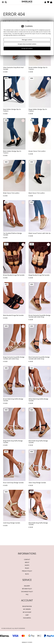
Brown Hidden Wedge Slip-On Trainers (38, 68)
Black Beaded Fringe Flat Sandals (13, 315)
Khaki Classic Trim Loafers (11, 193)
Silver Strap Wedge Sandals (37, 483)
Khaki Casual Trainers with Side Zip (40, 233)
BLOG (27, 574)
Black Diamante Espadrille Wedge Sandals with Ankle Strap (39, 358)
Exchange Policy (27, 592)
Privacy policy (27, 571)
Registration (27, 606)
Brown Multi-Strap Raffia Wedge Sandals (13, 400)
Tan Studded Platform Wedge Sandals (12, 234)
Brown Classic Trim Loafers (37, 151)
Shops (27, 565)
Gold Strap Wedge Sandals (12, 523)
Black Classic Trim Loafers (37, 193)
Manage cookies (27, 642)
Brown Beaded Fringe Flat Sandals (14, 275)
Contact (27, 559)
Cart (27, 615)
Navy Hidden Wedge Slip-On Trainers (12, 110)
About (27, 562)
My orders (27, 609)
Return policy (27, 589)
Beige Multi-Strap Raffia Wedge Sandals (13, 442)
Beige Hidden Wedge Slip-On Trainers (38, 110)
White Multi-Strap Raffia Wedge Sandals (38, 400)
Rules (27, 568)
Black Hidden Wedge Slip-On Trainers (12, 152)
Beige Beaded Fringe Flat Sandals (39, 275)
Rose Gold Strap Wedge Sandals (13, 483)
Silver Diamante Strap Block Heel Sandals (13, 68)
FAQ (27, 594)
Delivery (27, 586)
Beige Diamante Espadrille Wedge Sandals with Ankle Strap (14, 358)
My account (27, 612)
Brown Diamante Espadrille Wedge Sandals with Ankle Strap (40, 316)
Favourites (27, 618)
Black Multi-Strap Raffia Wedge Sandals (38, 442)
